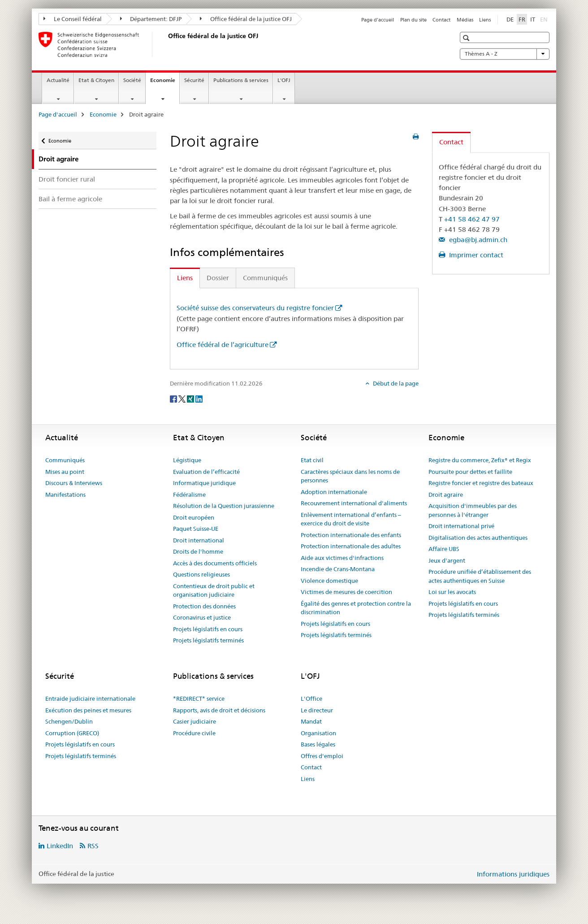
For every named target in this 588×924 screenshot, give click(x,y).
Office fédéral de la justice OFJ (246, 19)
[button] (467, 38)
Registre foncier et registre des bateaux (481, 483)
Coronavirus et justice (202, 617)
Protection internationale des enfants (351, 535)
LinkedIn (60, 846)
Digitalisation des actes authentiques (478, 538)
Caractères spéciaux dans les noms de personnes (350, 476)
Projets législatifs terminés (208, 640)
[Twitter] (183, 398)
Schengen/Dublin (69, 721)
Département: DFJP (151, 19)
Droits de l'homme (198, 551)
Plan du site (413, 20)
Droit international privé (461, 526)
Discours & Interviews (74, 483)
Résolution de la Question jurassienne (224, 506)
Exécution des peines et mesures (88, 710)
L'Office (311, 698)
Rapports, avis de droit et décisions (219, 710)
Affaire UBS (444, 549)
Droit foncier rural (67, 179)
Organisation (318, 733)
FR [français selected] (522, 19)
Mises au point (65, 472)
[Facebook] (174, 398)
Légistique (187, 460)
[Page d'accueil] (166, 44)
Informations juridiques (513, 874)
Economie (165, 83)
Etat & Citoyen (96, 80)
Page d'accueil (378, 20)
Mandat (311, 721)
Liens (485, 20)
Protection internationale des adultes (351, 546)
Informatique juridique (204, 483)
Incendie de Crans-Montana (338, 569)
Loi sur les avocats (452, 592)
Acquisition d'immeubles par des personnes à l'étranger (473, 510)
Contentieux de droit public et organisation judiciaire (214, 590)
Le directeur (317, 710)
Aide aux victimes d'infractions (342, 558)
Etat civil (312, 460)
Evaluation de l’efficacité (206, 472)
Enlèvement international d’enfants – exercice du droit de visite (351, 519)
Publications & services (241, 80)
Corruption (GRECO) (72, 733)
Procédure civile (194, 733)
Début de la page (395, 383)
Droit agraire (446, 495)
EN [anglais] (545, 19)
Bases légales (318, 744)
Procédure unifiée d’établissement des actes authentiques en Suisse (480, 576)
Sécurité (194, 80)
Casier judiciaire (195, 721)
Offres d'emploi (322, 756)
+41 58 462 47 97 (472, 219)
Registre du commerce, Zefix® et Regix (480, 460)
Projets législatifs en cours (208, 629)
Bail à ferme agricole (70, 199)
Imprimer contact (475, 255)
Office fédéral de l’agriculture (223, 345)
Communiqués (65, 460)
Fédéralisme (189, 495)
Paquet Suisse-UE (196, 529)
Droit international (199, 540)
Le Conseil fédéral (73, 19)
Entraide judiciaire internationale (90, 698)
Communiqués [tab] (265, 278)
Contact (441, 20)
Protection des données (204, 606)
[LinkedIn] (199, 398)
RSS (93, 846)
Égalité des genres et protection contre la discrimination (356, 608)
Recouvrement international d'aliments (354, 503)
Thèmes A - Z (505, 54)
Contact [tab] (451, 142)
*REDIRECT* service (199, 698)
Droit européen (194, 517)
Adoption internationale (334, 492)
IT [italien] (533, 19)
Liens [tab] (185, 278)
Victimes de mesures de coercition (346, 592)
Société (132, 80)
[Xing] (191, 398)
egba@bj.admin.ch (477, 240)
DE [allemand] (510, 19)
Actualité (58, 80)
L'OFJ (284, 80)
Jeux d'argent (447, 560)
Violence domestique (329, 581)
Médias (465, 20)
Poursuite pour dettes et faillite (470, 472)
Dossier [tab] (218, 278)
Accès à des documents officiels (215, 563)
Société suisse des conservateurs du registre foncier (255, 308)
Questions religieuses (201, 574)
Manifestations (65, 495)
